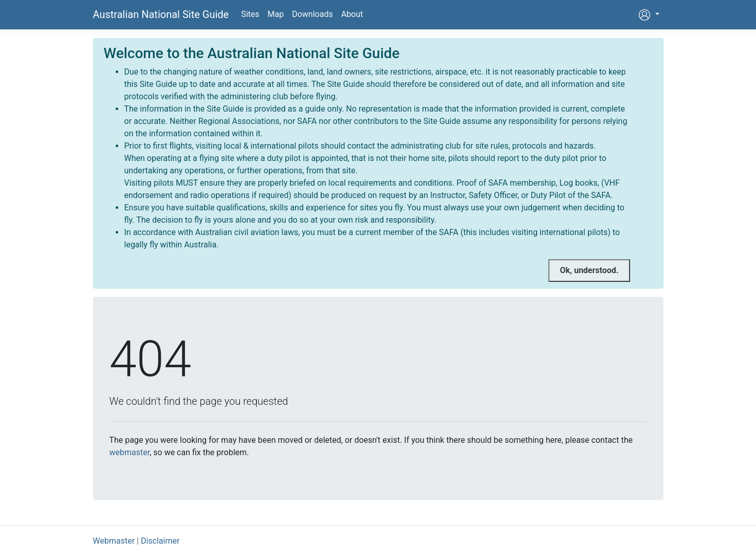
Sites (250, 14)
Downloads (312, 14)
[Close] (589, 271)
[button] (649, 15)
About (352, 14)
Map (276, 14)
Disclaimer (160, 541)
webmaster (130, 452)
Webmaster (114, 541)
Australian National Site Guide (161, 14)
